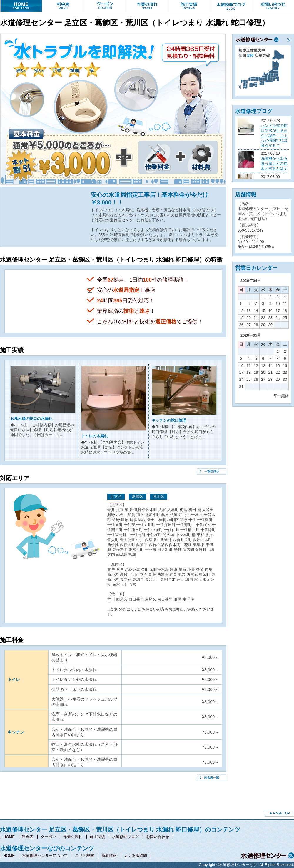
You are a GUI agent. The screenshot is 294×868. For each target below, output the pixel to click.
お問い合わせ (158, 837)
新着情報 (109, 855)
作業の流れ (73, 837)
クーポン (48, 837)
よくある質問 (136, 855)
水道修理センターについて (45, 855)
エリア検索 (85, 855)
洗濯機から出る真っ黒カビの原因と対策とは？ (274, 163)
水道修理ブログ (125, 837)
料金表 (28, 837)
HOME (9, 837)
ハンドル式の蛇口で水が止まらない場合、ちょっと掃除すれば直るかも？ (274, 135)
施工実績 (97, 837)
